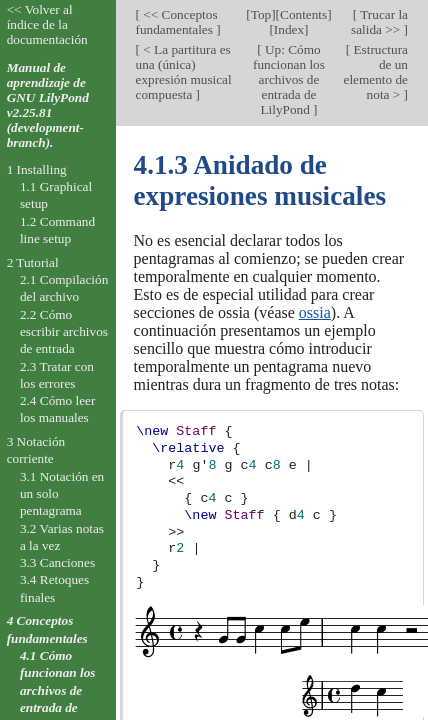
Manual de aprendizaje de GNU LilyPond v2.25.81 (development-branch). (48, 105)
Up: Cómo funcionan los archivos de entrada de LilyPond (289, 79)
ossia (315, 312)
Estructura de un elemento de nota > (376, 72)
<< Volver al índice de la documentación (47, 24)
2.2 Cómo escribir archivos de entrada (64, 332)
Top (261, 14)
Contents (303, 14)
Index (289, 29)
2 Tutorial (33, 262)
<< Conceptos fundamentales (177, 22)
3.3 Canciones (57, 562)
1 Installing (37, 169)
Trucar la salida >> (379, 22)
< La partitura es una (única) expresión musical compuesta (184, 72)
